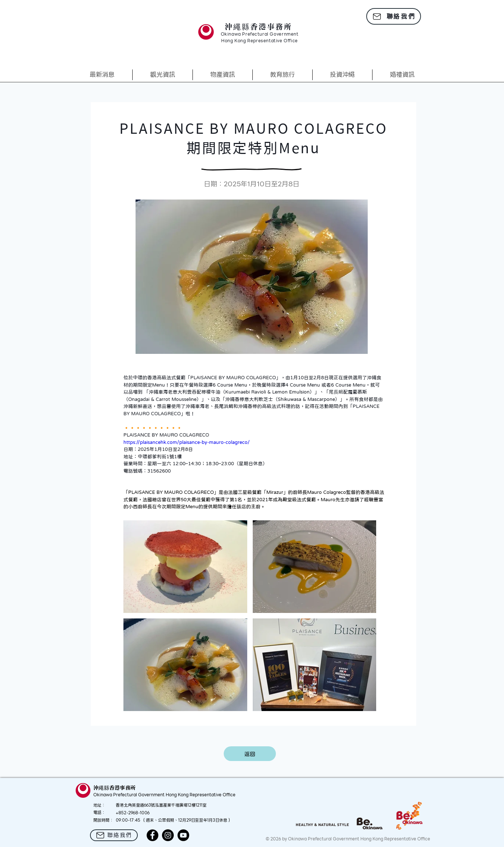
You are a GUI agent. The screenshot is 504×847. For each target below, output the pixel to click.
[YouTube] (183, 835)
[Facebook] (152, 835)
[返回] (250, 754)
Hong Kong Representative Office (260, 41)
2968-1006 (139, 813)
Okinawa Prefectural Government (260, 35)
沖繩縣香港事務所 (259, 26)
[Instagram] (168, 835)
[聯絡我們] (394, 16)
